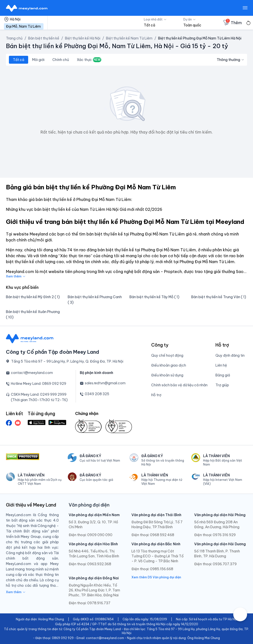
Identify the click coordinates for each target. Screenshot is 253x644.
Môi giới (38, 60)
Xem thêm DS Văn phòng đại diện (156, 577)
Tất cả (19, 60)
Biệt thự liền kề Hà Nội (83, 38)
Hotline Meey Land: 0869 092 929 (39, 384)
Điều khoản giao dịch (169, 365)
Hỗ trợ (156, 395)
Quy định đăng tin (230, 355)
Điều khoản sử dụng (167, 375)
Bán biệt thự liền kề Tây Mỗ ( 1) (154, 297)
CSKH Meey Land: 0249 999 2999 (39, 394)
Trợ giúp (222, 385)
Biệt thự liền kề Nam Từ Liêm (129, 38)
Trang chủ (14, 38)
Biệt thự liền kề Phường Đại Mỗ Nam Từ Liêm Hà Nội (200, 38)
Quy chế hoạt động (167, 355)
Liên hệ (221, 365)
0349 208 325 (97, 394)
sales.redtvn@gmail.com (105, 383)
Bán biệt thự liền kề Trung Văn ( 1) (219, 297)
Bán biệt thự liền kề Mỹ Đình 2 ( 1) (33, 297)
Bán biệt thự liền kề (44, 38)
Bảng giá (223, 375)
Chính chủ (61, 60)
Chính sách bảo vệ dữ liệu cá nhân (179, 385)
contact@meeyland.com (32, 373)
